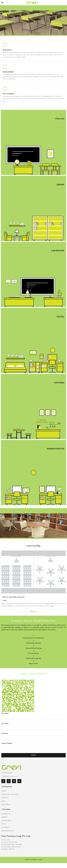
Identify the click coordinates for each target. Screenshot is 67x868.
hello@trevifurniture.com (9, 776)
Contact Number (33, 745)
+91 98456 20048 (7, 773)
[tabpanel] (33, 21)
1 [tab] (32, 34)
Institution (33, 736)
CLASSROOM (6, 814)
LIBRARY (4, 817)
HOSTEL (4, 824)
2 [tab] (34, 34)
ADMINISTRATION (8, 831)
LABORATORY (6, 821)
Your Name (33, 716)
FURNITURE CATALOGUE (10, 794)
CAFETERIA (5, 827)
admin (5, 601)
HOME (4, 791)
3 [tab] (36, 34)
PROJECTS (5, 798)
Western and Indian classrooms (14, 597)
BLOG (3, 801)
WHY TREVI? (6, 805)
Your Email (33, 726)
